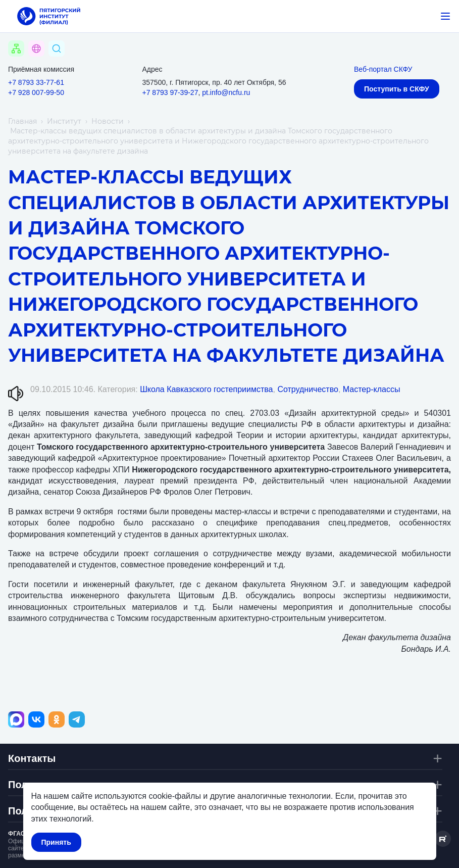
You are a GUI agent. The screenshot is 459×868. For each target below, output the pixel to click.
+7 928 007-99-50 (36, 92)
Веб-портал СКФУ (383, 69)
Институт (64, 121)
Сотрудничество (308, 389)
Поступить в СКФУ (397, 89)
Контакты (32, 758)
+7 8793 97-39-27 (170, 92)
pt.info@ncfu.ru (226, 92)
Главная (22, 121)
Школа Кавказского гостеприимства (206, 389)
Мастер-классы (372, 389)
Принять (56, 842)
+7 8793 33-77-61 (36, 82)
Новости (108, 121)
